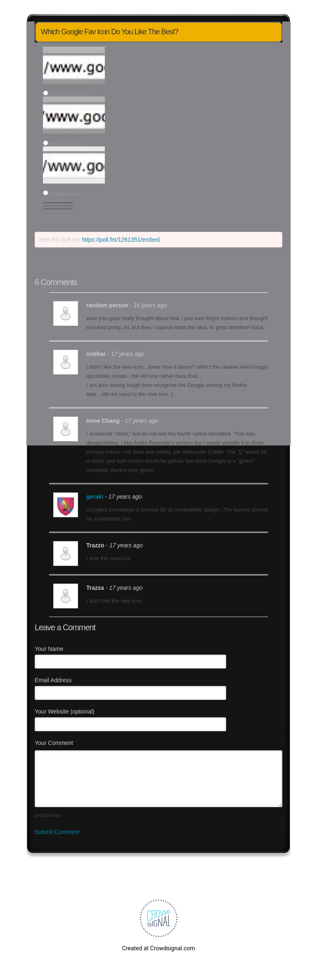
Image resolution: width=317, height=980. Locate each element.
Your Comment (54, 743)
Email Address (53, 680)
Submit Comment (57, 832)
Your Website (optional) (65, 711)
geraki (95, 497)
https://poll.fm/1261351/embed (121, 240)
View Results (62, 206)
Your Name (49, 649)
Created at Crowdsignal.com (158, 948)
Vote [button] (47, 206)
